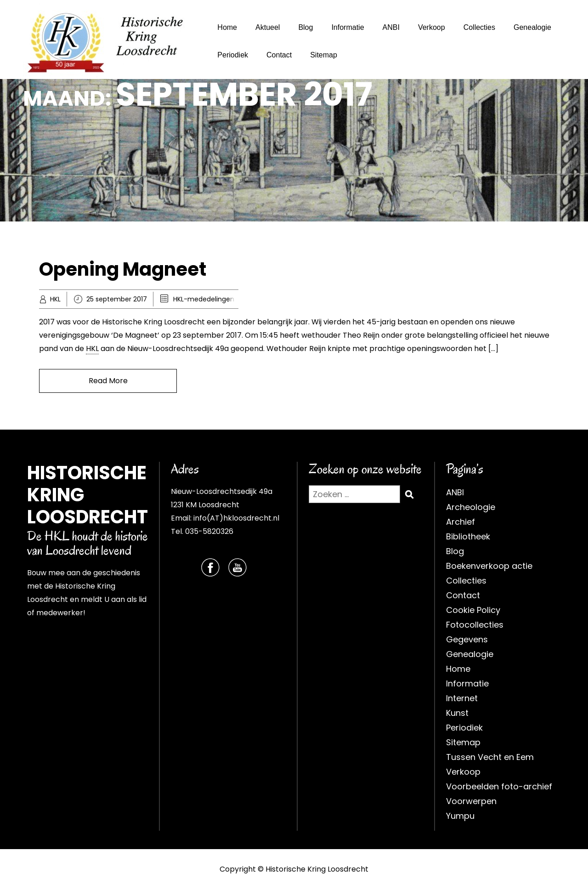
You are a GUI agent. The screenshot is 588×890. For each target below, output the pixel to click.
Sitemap (324, 55)
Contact (279, 55)
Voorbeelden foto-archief (499, 786)
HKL (55, 299)
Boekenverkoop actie (489, 566)
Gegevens (467, 639)
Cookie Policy (473, 610)
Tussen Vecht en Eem (490, 757)
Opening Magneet (123, 269)
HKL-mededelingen (204, 299)
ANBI (391, 27)
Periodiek (233, 55)
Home (227, 27)
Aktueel (268, 27)
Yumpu (460, 816)
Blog (305, 27)
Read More (108, 381)
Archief (461, 522)
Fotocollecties (475, 625)
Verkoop (432, 27)
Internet (462, 698)
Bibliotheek (468, 536)
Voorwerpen (471, 801)
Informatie (348, 27)
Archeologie (471, 507)
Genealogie (532, 27)
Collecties (479, 27)
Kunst (457, 713)
